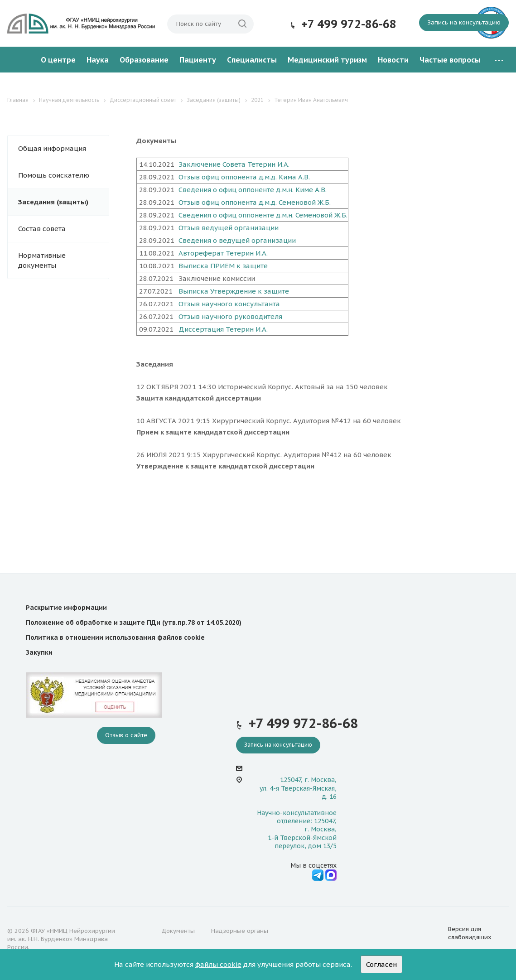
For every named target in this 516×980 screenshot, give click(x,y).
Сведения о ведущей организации (237, 240)
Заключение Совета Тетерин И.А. (234, 164)
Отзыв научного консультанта (229, 304)
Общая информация (52, 148)
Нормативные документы (42, 260)
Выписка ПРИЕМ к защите (223, 266)
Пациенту (198, 60)
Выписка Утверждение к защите (234, 291)
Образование (144, 60)
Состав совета (42, 229)
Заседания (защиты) (53, 202)
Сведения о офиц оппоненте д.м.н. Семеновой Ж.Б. (263, 215)
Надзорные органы (240, 931)
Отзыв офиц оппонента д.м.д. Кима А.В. (244, 177)
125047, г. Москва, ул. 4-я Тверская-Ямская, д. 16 (298, 788)
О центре (58, 60)
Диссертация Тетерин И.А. (223, 329)
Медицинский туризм (327, 60)
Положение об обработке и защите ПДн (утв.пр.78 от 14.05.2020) (134, 623)
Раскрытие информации (66, 608)
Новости (393, 60)
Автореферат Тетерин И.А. (223, 253)
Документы (178, 931)
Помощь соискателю (54, 175)
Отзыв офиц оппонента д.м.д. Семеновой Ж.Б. (255, 202)
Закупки (39, 652)
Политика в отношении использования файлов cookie (115, 637)
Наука (98, 60)
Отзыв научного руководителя (230, 316)
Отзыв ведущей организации (229, 228)
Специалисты (252, 60)
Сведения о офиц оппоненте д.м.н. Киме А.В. (253, 190)
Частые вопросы (450, 60)
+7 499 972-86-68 (349, 24)
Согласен (381, 964)
